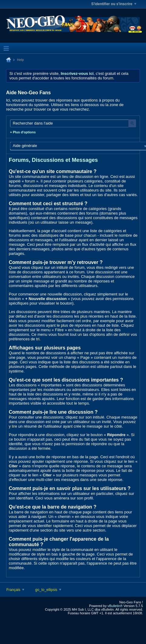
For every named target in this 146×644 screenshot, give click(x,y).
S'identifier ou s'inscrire (114, 4)
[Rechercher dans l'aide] (73, 123)
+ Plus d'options (23, 132)
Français (15, 590)
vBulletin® (115, 606)
